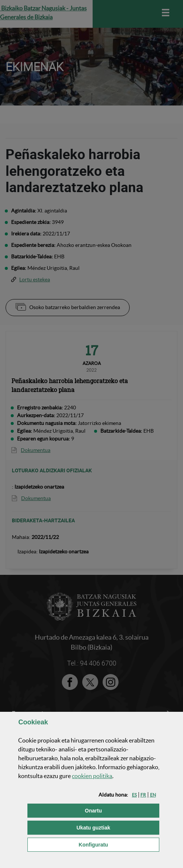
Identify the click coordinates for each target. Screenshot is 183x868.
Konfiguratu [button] (119, 844)
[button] (134, 795)
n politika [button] (92, 776)
